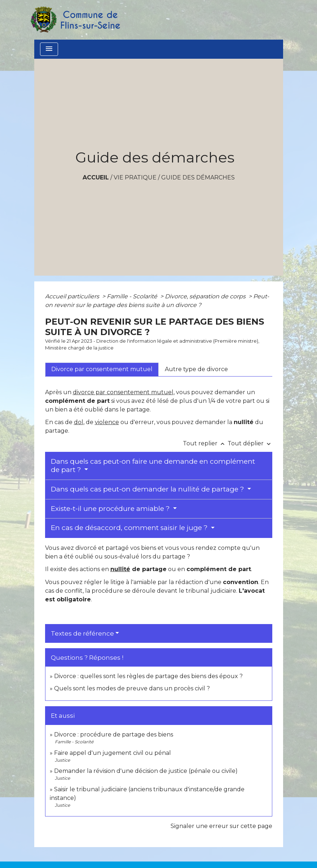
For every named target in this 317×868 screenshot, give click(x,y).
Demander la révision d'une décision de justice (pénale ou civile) (146, 771)
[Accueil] (75, 20)
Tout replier (205, 443)
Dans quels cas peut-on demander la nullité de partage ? (148, 489)
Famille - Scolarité (133, 296)
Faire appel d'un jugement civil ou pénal (113, 753)
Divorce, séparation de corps (206, 296)
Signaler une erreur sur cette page (221, 826)
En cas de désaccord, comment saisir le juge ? (130, 528)
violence (107, 422)
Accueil (96, 177)
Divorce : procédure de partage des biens (114, 735)
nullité (120, 569)
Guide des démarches (198, 177)
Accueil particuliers (73, 296)
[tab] (102, 369)
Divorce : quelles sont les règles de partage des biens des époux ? (148, 676)
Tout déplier (250, 443)
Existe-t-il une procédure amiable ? (111, 509)
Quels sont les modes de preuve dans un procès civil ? (132, 688)
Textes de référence (82, 633)
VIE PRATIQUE (135, 177)
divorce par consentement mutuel (123, 392)
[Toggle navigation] (49, 49)
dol (79, 422)
